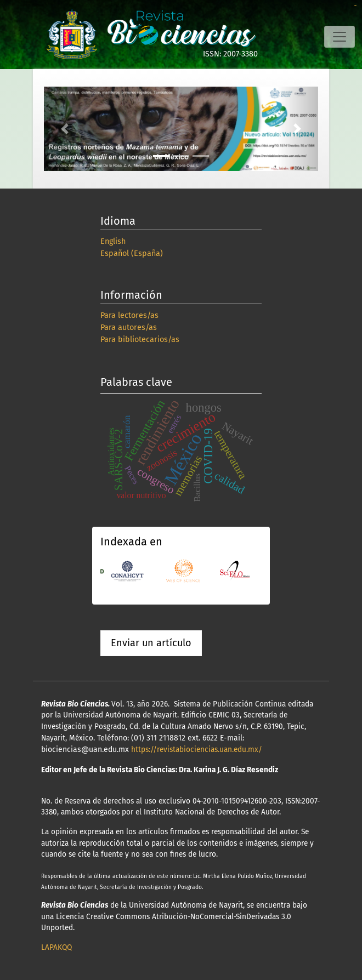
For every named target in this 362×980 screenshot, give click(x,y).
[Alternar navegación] (340, 37)
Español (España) (132, 253)
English (113, 241)
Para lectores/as (129, 315)
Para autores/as (129, 327)
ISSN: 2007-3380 (230, 54)
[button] (64, 129)
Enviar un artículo (151, 643)
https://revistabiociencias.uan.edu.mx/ (197, 750)
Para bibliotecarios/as (140, 340)
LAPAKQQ (56, 947)
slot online (355, 6)
